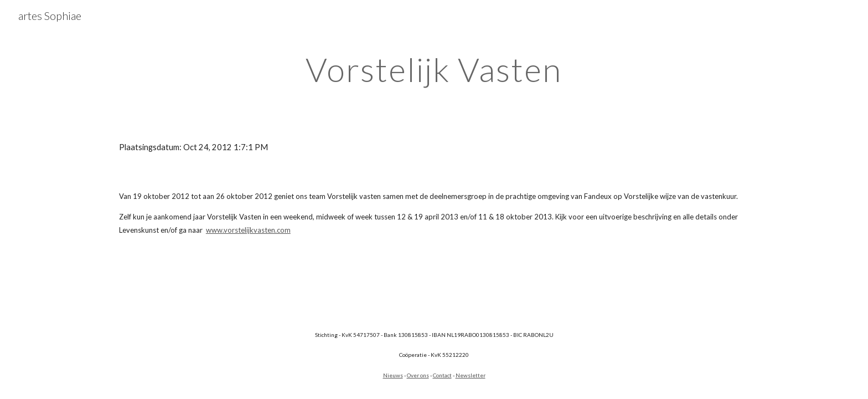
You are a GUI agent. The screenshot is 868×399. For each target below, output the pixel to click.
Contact (442, 375)
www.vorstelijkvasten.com (248, 230)
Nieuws (393, 375)
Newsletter (471, 375)
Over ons (418, 375)
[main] (434, 69)
